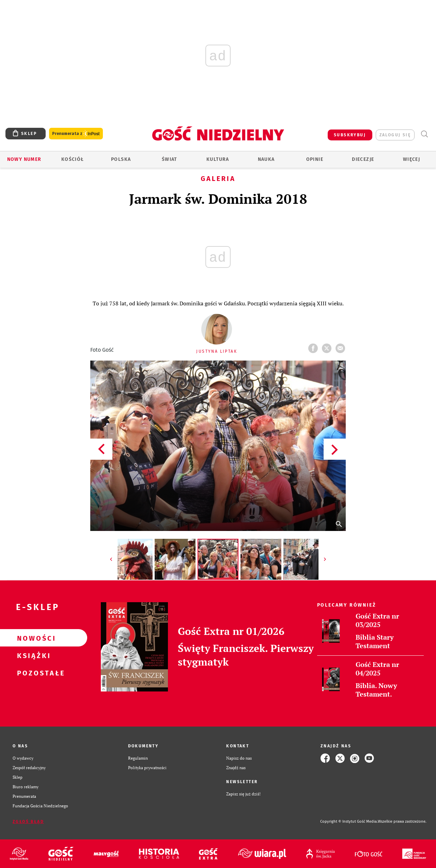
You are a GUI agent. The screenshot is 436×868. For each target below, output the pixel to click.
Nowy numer (24, 159)
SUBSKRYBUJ (350, 135)
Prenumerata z (76, 134)
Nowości (33, 638)
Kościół (73, 159)
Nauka (266, 159)
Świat (169, 159)
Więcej (411, 159)
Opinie (315, 159)
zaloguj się (395, 135)
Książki (33, 655)
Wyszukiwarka (424, 134)
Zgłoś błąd (28, 822)
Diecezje (363, 159)
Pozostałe (33, 673)
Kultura (218, 159)
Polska (121, 159)
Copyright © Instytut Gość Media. (349, 821)
